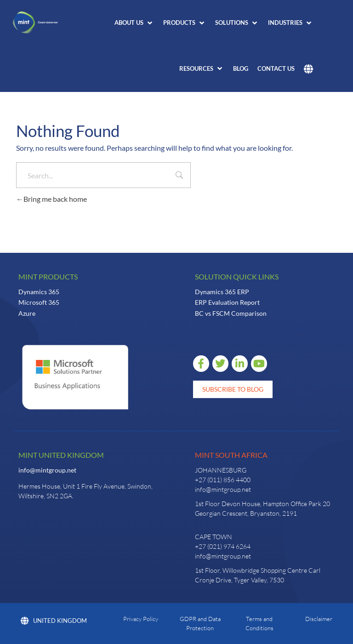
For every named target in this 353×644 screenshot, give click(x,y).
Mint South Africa (231, 455)
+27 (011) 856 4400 (223, 480)
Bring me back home (51, 199)
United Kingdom (54, 621)
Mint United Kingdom (61, 455)
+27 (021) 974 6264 (223, 546)
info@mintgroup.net (47, 470)
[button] (134, 23)
